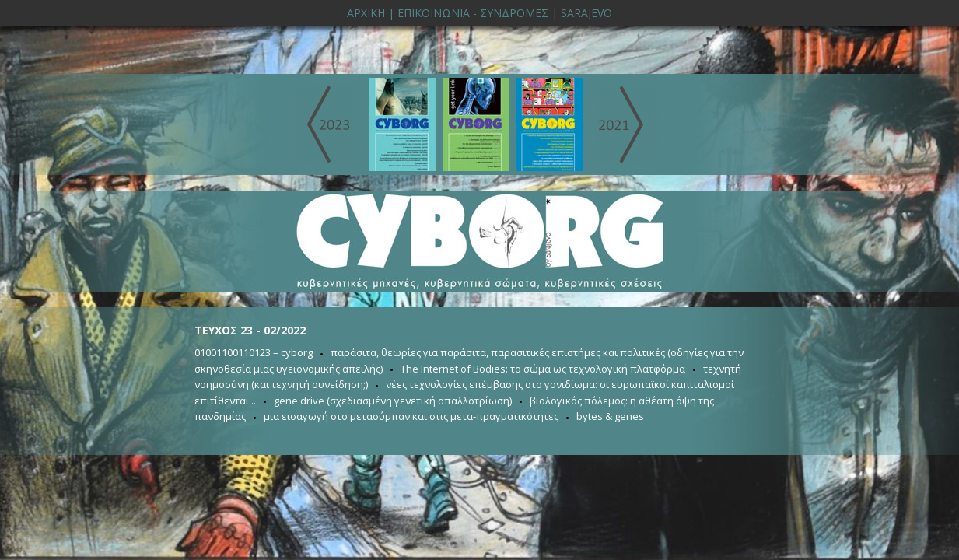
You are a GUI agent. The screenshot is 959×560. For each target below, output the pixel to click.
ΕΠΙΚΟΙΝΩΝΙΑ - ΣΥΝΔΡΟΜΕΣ (473, 13)
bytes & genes (610, 416)
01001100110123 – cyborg (254, 352)
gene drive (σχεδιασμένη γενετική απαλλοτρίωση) (393, 401)
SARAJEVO (586, 13)
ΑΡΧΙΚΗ (366, 13)
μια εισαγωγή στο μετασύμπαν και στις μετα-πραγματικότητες (411, 416)
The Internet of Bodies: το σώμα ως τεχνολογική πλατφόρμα (543, 369)
